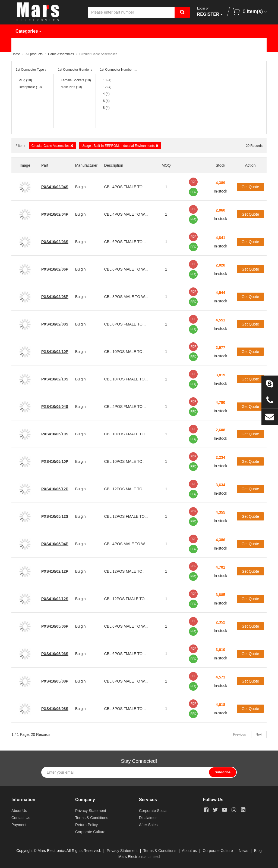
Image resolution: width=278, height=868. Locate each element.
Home (26, 45)
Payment (19, 825)
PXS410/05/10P (55, 461)
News (180, 45)
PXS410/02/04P (55, 214)
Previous (240, 734)
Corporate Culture (90, 832)
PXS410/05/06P (55, 626)
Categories (28, 31)
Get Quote (250, 187)
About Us (211, 45)
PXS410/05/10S (55, 434)
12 (107, 87)
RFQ (193, 192)
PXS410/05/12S (55, 516)
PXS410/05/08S (55, 709)
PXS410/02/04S (55, 187)
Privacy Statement (91, 811)
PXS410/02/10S (55, 379)
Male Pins (71, 87)
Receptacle (30, 87)
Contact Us (31, 58)
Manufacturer (97, 45)
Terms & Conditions (92, 818)
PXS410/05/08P (55, 681)
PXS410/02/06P (55, 269)
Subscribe (223, 772)
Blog (258, 851)
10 (107, 80)
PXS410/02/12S (55, 599)
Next (259, 734)
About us (189, 851)
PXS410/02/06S (55, 242)
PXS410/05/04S (55, 407)
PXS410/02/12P (55, 571)
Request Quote (142, 45)
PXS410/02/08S (55, 324)
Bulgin (80, 187)
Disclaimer (148, 818)
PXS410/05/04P (55, 544)
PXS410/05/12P (55, 489)
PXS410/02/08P (55, 297)
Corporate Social (153, 811)
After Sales (148, 825)
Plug (25, 80)
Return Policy (86, 825)
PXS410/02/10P (55, 352)
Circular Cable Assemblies (52, 146)
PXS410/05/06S (55, 654)
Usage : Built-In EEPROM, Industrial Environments (120, 146)
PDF (193, 182)
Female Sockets (76, 80)
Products (57, 45)
